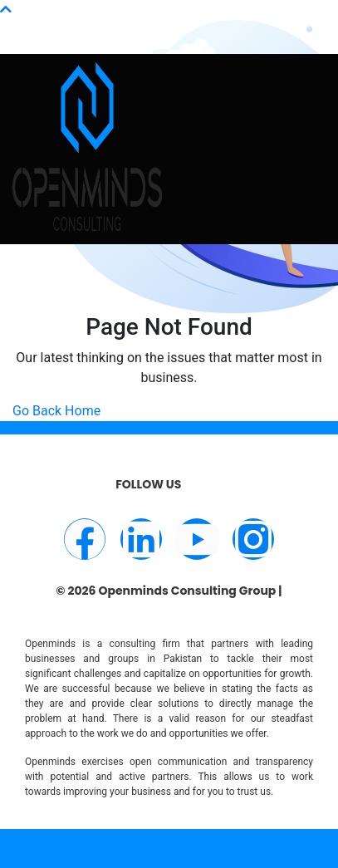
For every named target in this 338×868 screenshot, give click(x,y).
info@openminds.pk (123, 20)
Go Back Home (56, 411)
